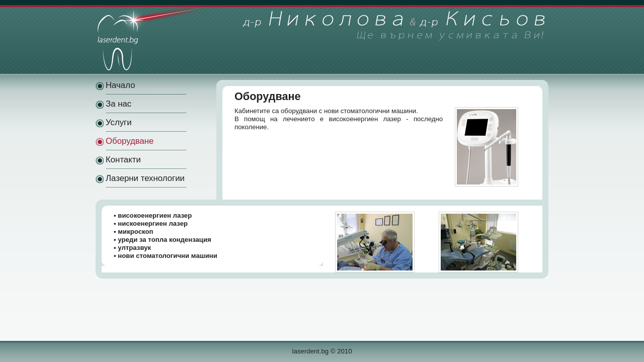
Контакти (123, 160)
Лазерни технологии (145, 178)
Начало (120, 85)
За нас (118, 104)
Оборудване (130, 141)
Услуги (119, 122)
